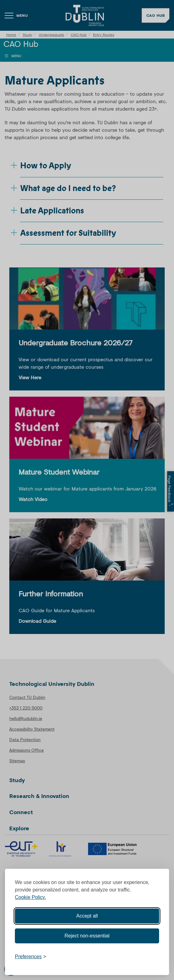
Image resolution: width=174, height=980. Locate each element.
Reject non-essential (87, 936)
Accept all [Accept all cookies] (87, 916)
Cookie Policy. (30, 897)
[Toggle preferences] (31, 957)
